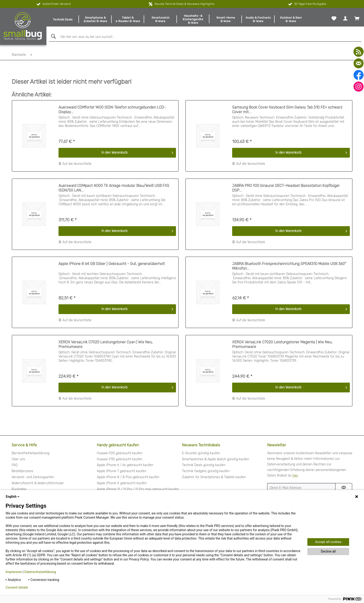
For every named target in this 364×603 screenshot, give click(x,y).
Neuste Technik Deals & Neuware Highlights (184, 4)
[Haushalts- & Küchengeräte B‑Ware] (193, 19)
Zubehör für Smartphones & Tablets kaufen (214, 477)
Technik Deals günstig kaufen (204, 465)
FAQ (15, 465)
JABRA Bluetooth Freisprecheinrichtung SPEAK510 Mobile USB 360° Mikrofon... (289, 266)
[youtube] (359, 52)
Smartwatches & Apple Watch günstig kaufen (216, 459)
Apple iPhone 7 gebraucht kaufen (122, 471)
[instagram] (359, 87)
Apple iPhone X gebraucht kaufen (122, 483)
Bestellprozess (22, 471)
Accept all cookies (328, 542)
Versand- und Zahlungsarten (33, 477)
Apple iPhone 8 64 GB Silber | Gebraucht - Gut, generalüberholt (112, 264)
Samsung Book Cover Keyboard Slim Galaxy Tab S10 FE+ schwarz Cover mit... (287, 110)
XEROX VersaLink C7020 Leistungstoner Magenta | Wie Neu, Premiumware (282, 344)
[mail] (359, 63)
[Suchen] (53, 36)
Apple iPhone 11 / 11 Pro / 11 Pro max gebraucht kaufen (138, 489)
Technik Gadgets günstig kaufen (206, 471)
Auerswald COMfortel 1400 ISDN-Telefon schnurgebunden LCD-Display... (112, 110)
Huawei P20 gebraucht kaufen (120, 453)
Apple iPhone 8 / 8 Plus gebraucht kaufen (128, 477)
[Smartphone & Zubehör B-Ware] (95, 19)
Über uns (18, 459)
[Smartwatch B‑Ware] (160, 19)
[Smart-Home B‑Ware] (226, 19)
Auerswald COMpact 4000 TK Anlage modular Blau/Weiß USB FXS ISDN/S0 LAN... (114, 188)
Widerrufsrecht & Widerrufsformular (38, 483)
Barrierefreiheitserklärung (31, 453)
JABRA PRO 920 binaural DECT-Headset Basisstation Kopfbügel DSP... (286, 188)
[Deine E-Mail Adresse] (301, 488)
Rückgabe (19, 489)
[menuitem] (63, 19)
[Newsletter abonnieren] (344, 488)
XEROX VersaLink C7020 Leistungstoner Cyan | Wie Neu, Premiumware (106, 344)
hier (295, 475)
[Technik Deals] (63, 19)
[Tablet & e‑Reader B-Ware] (128, 19)
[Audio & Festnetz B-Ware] (258, 19)
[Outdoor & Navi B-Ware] (291, 19)
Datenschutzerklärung (40, 572)
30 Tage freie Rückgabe (307, 4)
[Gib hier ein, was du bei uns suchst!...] (205, 37)
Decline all (328, 551)
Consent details (17, 587)
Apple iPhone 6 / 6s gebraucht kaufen (125, 465)
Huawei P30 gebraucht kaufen (120, 459)
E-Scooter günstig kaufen (201, 453)
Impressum (14, 572)
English (13, 497)
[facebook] (359, 75)
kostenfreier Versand (53, 4)
